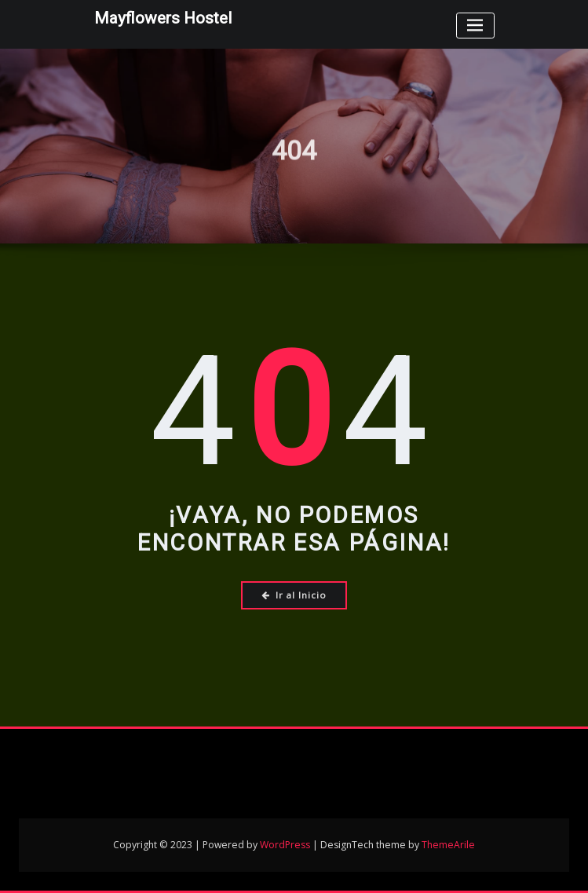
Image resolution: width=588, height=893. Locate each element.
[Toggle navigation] (475, 26)
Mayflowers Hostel (163, 18)
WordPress (285, 845)
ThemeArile (448, 845)
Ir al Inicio (294, 595)
